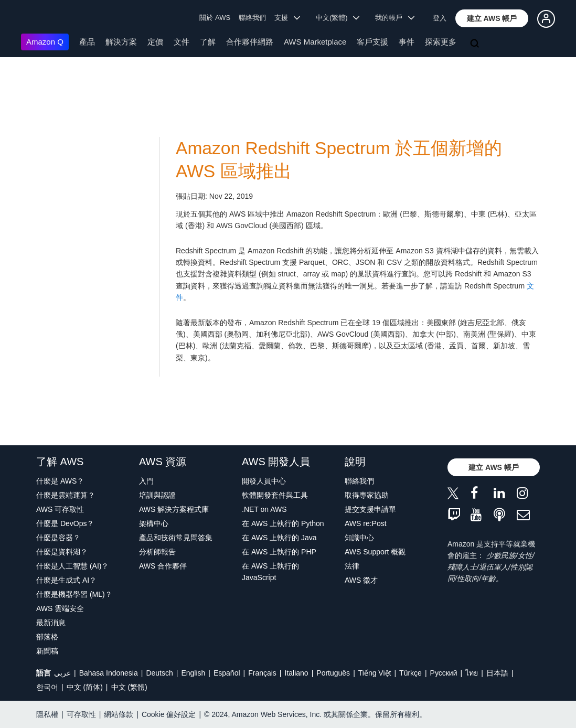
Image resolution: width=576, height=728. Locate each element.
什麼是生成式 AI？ (66, 580)
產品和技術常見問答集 (176, 538)
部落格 (47, 637)
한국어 (47, 687)
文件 (182, 42)
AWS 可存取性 (60, 509)
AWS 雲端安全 (60, 608)
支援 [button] (287, 18)
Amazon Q (45, 42)
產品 (87, 42)
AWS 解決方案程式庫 (174, 509)
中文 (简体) (85, 687)
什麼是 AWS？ (60, 481)
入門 (146, 481)
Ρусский (444, 673)
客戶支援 (372, 42)
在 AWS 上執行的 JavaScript (270, 572)
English (193, 673)
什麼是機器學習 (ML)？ (74, 594)
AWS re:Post (366, 523)
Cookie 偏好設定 (169, 714)
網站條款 (119, 714)
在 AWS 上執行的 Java (279, 538)
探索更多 (441, 42)
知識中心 (359, 538)
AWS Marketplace (315, 42)
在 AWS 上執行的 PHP (279, 552)
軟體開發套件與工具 (275, 495)
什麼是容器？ (58, 538)
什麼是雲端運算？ (66, 495)
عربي (62, 673)
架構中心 (154, 523)
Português (333, 673)
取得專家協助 (367, 495)
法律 (352, 566)
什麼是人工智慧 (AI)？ (72, 566)
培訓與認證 (157, 495)
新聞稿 (47, 651)
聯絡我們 (252, 18)
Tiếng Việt (375, 673)
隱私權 (47, 714)
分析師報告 (157, 552)
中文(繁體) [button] (338, 18)
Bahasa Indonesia (109, 673)
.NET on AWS (264, 509)
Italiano (297, 673)
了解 (208, 42)
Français (262, 673)
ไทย (472, 673)
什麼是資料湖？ (62, 552)
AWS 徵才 (361, 580)
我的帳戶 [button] (395, 18)
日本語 (497, 673)
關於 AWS (215, 18)
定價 (155, 42)
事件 (407, 42)
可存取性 (81, 714)
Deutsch (159, 673)
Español (227, 673)
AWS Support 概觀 (375, 552)
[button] (492, 18)
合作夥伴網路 (250, 42)
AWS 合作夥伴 (163, 566)
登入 (440, 18)
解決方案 (121, 42)
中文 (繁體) (129, 687)
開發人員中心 (264, 481)
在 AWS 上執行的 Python (283, 523)
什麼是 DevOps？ (65, 523)
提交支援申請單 (370, 509)
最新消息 (51, 623)
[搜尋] (476, 44)
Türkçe (410, 673)
